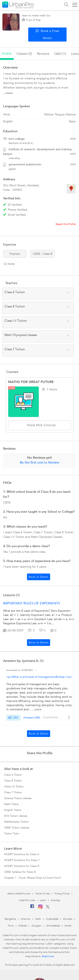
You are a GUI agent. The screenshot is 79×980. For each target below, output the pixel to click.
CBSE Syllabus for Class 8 (20, 872)
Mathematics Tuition (16, 822)
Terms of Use (43, 894)
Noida (68, 926)
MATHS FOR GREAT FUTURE (31, 382)
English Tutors (13, 810)
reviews (43, 54)
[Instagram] (40, 908)
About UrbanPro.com (19, 894)
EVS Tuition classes (16, 816)
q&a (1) (60, 54)
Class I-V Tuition (14, 787)
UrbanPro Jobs (27, 900)
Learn (43, 900)
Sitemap (56, 900)
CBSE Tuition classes (17, 828)
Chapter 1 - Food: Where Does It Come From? (33, 878)
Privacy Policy (62, 894)
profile (7, 54)
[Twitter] (48, 908)
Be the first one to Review (39, 463)
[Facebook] (32, 908)
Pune (11, 926)
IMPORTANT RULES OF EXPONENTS (32, 603)
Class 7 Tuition (13, 792)
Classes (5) (24, 54)
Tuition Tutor (12, 834)
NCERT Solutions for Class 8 (22, 866)
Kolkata (23, 926)
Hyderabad (52, 919)
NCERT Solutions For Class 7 (22, 860)
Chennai (25, 919)
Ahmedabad (53, 926)
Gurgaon (36, 926)
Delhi (38, 919)
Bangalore (10, 919)
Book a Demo (39, 577)
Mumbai (68, 919)
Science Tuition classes (18, 798)
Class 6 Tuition (13, 775)
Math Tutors (11, 804)
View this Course (40, 425)
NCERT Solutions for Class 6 (22, 854)
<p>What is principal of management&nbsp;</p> (39, 677)
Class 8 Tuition (13, 781)
